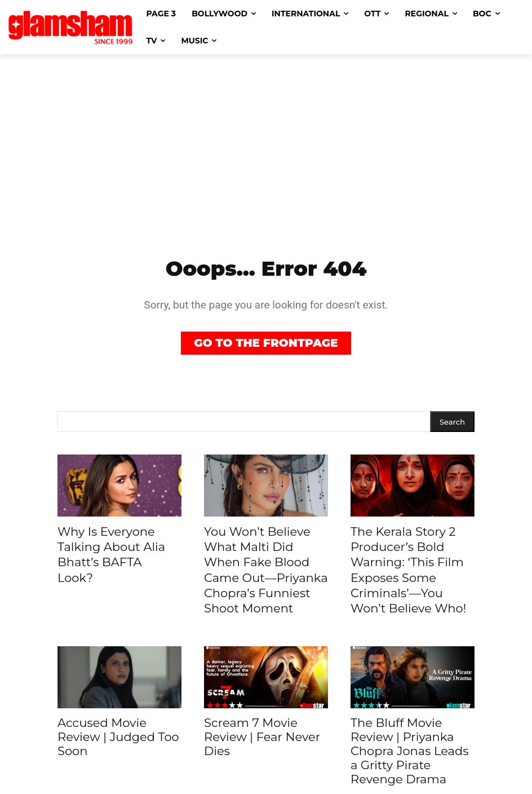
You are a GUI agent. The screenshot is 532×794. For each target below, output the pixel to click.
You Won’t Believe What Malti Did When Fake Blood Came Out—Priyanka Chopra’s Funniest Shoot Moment (263, 556)
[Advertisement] (266, 139)
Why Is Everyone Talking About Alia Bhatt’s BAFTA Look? (118, 544)
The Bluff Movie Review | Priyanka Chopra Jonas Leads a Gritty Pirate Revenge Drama (409, 722)
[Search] (452, 423)
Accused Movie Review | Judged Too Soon (118, 708)
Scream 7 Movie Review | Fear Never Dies (262, 708)
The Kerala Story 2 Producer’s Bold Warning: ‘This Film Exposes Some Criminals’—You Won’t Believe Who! (412, 556)
